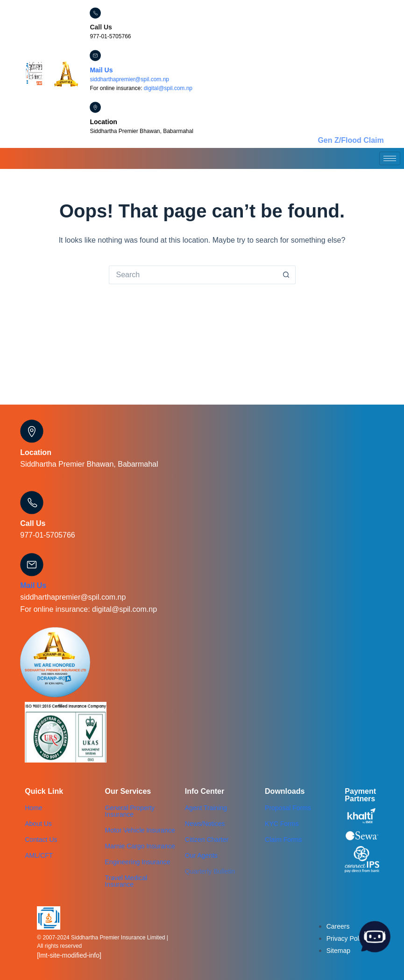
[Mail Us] (95, 56)
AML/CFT (39, 855)
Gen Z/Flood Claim (351, 140)
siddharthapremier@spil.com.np (129, 79)
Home (33, 808)
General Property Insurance (130, 811)
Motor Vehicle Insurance (140, 830)
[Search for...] (193, 275)
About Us (38, 824)
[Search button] (286, 275)
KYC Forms (282, 824)
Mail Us (101, 70)
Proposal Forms (288, 808)
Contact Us (41, 840)
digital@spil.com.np (168, 88)
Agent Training (206, 808)
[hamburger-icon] (390, 158)
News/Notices (205, 824)
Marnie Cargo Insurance (140, 846)
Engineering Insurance (138, 862)
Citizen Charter (207, 840)
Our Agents (201, 855)
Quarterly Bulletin (210, 871)
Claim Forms (283, 840)
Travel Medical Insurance (126, 881)
